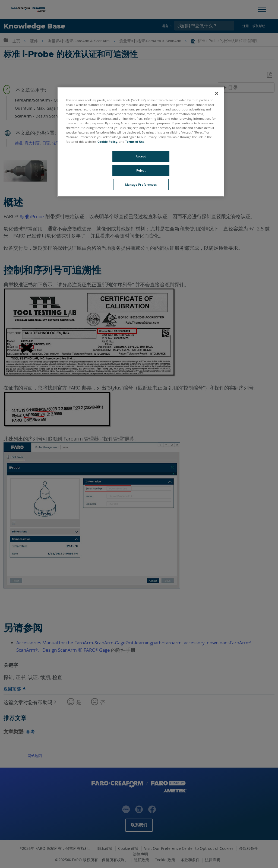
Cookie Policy (107, 142)
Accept (141, 156)
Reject (141, 170)
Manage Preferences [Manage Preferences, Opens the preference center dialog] (141, 184)
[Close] (217, 93)
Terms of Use (135, 142)
